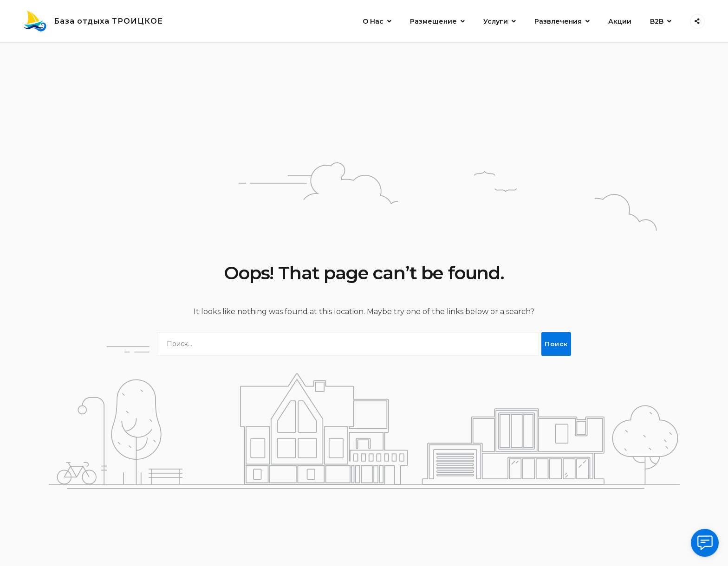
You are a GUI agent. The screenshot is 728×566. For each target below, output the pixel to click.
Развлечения (558, 21)
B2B (657, 21)
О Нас (373, 21)
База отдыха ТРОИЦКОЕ (108, 21)
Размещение (433, 21)
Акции (620, 21)
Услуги (496, 21)
